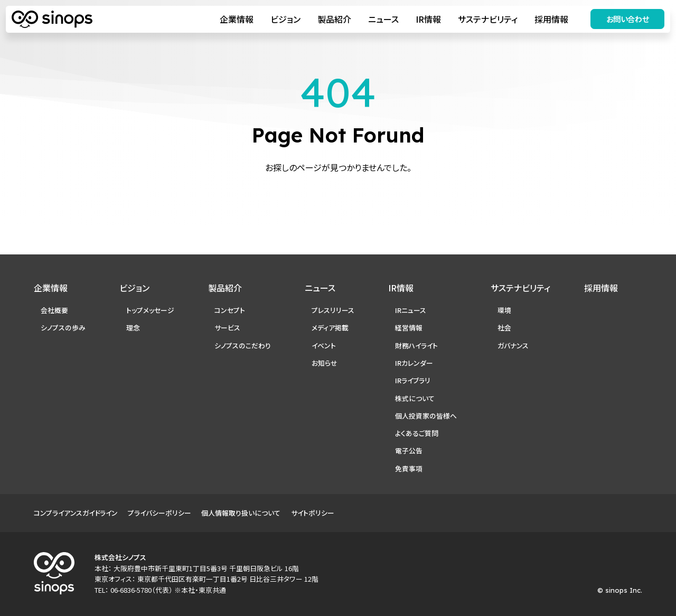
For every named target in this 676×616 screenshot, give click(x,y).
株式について (415, 398)
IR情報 (426, 20)
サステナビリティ (486, 20)
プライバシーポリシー (159, 513)
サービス (227, 328)
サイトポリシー (313, 513)
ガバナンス (513, 345)
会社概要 (54, 310)
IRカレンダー (414, 363)
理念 (133, 328)
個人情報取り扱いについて (241, 513)
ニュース (381, 20)
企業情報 (234, 20)
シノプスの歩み (63, 328)
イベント (324, 345)
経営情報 (409, 328)
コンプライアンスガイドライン (76, 513)
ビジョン (283, 20)
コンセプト (230, 310)
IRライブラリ (413, 380)
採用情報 (549, 20)
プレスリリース (333, 310)
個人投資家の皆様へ (426, 416)
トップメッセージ (150, 310)
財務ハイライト (416, 345)
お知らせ (325, 363)
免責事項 (409, 468)
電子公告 (409, 451)
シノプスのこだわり (243, 345)
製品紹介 (332, 20)
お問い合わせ (626, 20)
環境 (504, 310)
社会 (504, 328)
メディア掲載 (330, 328)
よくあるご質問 (417, 433)
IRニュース (411, 310)
